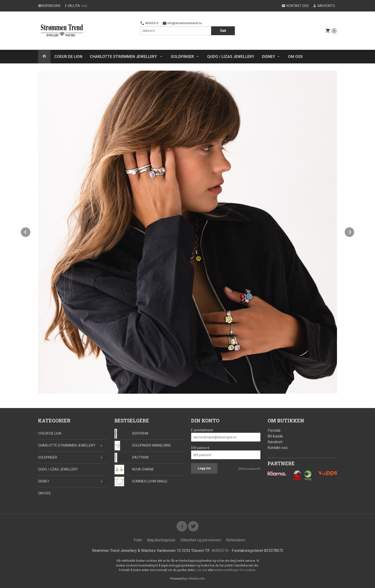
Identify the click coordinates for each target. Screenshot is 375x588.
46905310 (149, 23)
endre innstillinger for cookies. (235, 570)
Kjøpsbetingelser (161, 540)
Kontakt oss (278, 448)
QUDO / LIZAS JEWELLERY (231, 57)
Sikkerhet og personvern (201, 540)
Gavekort (275, 442)
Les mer (202, 570)
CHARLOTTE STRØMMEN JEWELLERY (124, 57)
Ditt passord (200, 448)
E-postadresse (202, 430)
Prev (31, 231)
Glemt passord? (249, 469)
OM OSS (295, 57)
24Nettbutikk (196, 579)
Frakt (138, 540)
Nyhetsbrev (236, 540)
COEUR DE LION (68, 57)
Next (354, 231)
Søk (223, 31)
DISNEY (268, 57)
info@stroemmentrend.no (182, 23)
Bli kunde (275, 436)
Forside (274, 430)
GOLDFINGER (182, 57)
